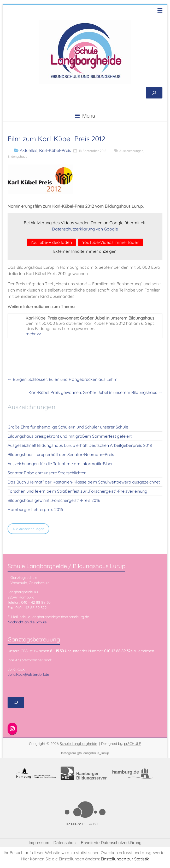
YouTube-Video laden (51, 242)
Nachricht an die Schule (27, 622)
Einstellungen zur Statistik (125, 859)
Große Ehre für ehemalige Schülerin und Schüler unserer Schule (68, 427)
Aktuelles (29, 150)
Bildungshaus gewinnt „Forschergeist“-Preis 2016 (54, 500)
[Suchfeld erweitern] (154, 93)
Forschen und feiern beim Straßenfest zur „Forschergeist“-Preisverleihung (77, 491)
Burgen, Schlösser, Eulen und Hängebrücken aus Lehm (63, 379)
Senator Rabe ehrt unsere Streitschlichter (47, 473)
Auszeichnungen (131, 151)
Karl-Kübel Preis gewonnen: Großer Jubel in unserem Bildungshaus (95, 392)
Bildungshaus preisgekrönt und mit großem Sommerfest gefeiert (70, 436)
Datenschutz (65, 843)
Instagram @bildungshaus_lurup (85, 753)
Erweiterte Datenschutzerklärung (111, 843)
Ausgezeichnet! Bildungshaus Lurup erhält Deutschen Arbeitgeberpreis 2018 (80, 445)
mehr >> (33, 334)
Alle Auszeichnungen (28, 529)
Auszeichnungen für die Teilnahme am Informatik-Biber (60, 464)
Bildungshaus (17, 156)
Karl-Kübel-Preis (55, 150)
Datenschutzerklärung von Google (85, 229)
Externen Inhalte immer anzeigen (85, 251)
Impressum (39, 843)
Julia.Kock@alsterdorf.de (28, 674)
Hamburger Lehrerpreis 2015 (35, 509)
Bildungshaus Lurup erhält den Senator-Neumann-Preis (61, 454)
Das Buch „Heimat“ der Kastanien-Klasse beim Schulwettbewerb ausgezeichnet (84, 482)
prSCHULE (133, 744)
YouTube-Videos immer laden (111, 242)
